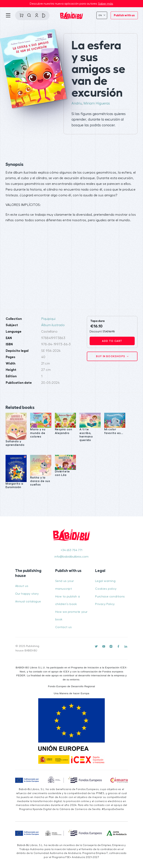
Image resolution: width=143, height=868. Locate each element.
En (101, 15)
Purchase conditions (110, 597)
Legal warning (105, 581)
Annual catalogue (28, 602)
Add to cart (112, 341)
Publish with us (124, 15)
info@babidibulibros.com (71, 557)
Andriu (77, 103)
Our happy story (27, 594)
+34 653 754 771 (71, 550)
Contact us (64, 627)
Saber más (106, 4)
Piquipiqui (48, 319)
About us (22, 586)
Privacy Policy (105, 604)
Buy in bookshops (111, 356)
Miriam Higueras (97, 103)
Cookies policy (106, 589)
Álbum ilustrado (53, 325)
